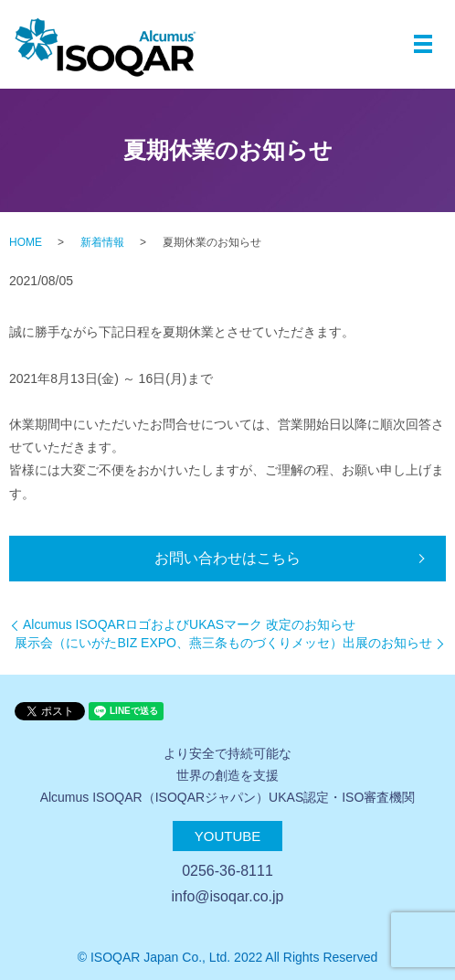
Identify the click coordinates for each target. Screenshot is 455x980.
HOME (26, 242)
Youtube (228, 836)
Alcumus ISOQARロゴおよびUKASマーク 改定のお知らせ (189, 624)
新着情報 (102, 242)
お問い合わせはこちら (227, 558)
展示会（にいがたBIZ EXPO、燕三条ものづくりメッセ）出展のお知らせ (223, 643)
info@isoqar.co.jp (228, 896)
